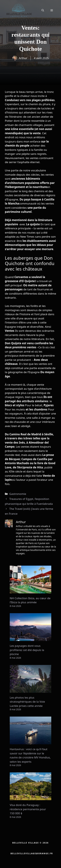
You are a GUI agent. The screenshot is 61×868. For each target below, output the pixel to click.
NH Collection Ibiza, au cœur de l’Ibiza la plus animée (30, 600)
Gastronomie (18, 494)
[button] (43, 10)
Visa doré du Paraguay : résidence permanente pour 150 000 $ (28, 809)
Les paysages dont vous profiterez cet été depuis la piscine (27, 650)
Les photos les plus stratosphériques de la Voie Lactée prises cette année (27, 702)
